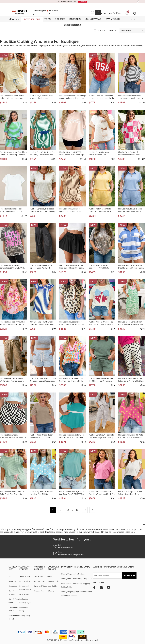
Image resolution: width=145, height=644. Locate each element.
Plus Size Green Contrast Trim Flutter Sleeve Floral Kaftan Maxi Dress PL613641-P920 (131, 323)
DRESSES (60, 19)
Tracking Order (54, 581)
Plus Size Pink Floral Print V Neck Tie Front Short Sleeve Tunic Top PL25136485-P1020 (13, 323)
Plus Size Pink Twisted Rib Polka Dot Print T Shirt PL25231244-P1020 (131, 436)
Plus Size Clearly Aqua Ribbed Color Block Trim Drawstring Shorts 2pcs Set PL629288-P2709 (13, 493)
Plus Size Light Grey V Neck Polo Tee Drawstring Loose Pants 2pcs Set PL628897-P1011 (102, 436)
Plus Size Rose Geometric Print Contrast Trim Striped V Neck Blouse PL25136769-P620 (71, 380)
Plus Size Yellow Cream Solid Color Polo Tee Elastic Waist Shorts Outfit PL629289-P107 (100, 210)
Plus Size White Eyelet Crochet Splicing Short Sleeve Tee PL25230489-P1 (130, 493)
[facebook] (94, 587)
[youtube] (109, 587)
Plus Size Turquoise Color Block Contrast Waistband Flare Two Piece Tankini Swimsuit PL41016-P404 (72, 436)
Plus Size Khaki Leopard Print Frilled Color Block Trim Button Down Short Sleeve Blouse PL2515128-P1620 (72, 323)
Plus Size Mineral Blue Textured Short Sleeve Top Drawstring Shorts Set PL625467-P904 (101, 380)
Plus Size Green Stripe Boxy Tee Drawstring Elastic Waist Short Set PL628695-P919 (43, 154)
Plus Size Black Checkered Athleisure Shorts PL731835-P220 (13, 436)
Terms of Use (25, 576)
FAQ (10, 576)
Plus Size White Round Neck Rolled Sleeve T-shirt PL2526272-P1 (13, 210)
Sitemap (51, 591)
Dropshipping (39, 12)
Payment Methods (41, 576)
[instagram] (101, 587)
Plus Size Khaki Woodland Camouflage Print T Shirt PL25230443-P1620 (99, 267)
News (50, 576)
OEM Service (24, 594)
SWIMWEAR (113, 19)
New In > (14, 19)
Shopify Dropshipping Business (73, 574)
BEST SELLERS (32, 19)
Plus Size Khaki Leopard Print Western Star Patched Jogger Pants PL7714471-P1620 (11, 380)
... (73, 510)
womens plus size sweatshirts (100, 529)
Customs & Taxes (40, 586)
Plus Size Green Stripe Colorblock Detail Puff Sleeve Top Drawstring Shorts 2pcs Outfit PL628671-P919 (13, 154)
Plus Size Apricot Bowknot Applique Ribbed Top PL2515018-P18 (99, 154)
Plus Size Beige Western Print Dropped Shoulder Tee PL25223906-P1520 (41, 97)
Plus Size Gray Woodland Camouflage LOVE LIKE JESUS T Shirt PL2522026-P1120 (12, 267)
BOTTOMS (75, 19)
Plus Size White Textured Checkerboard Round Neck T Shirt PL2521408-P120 (130, 154)
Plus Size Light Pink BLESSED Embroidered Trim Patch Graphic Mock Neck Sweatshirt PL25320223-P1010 (72, 154)
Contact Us (13, 586)
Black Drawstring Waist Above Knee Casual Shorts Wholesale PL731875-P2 (71, 267)
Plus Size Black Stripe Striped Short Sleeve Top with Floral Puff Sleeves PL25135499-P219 (131, 97)
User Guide (52, 586)
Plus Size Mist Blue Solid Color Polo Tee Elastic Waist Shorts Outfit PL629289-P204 (130, 210)
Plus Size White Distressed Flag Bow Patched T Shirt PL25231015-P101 (102, 323)
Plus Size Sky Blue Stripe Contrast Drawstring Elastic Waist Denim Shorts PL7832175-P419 (43, 380)
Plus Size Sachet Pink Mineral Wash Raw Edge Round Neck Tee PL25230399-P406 (102, 493)
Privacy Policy (25, 615)
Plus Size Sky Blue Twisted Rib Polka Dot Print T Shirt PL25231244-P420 (41, 493)
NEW (4, 55)
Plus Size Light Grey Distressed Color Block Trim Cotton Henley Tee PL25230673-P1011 (42, 210)
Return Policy (25, 581)
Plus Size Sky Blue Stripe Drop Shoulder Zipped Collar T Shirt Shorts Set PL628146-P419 (130, 267)
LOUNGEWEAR (93, 19)
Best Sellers (126, 30)
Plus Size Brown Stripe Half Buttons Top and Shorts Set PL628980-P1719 (70, 210)
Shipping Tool (39, 591)
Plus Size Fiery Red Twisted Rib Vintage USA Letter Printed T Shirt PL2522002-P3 (102, 97)
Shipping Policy (40, 581)
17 (85, 510)
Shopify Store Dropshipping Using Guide (77, 579)
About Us (12, 581)
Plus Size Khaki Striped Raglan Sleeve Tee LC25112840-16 (41, 436)
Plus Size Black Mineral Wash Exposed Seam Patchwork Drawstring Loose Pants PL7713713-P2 (41, 267)
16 (77, 510)
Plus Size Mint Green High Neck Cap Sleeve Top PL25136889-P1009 (71, 493)
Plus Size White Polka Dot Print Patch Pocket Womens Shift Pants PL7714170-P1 (131, 380)
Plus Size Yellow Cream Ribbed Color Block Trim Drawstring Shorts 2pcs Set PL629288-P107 (12, 97)
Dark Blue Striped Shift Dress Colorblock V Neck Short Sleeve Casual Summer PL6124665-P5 (42, 323)
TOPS (48, 19)
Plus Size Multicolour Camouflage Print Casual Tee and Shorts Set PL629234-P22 (72, 97)
